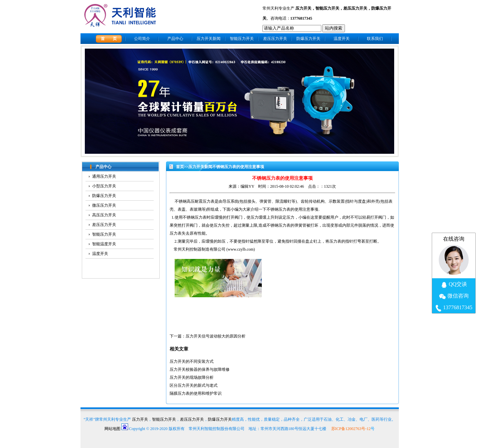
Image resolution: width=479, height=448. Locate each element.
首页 (180, 167)
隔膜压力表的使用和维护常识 (196, 393)
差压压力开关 (355, 8)
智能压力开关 (327, 8)
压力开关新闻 (209, 39)
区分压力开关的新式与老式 (194, 385)
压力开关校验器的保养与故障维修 (200, 369)
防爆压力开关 (308, 39)
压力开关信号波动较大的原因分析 (216, 336)
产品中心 (175, 39)
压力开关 (303, 8)
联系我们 (375, 39)
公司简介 (142, 39)
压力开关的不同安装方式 (192, 361)
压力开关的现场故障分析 (192, 377)
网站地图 (112, 429)
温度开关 (342, 39)
